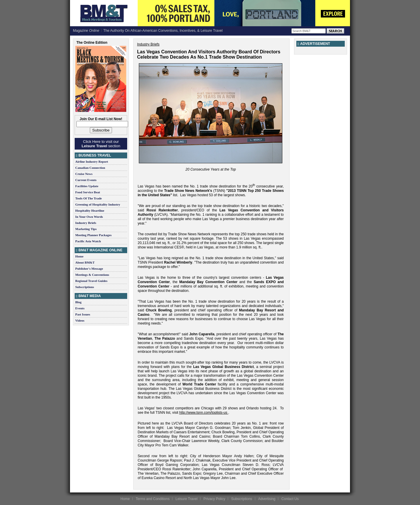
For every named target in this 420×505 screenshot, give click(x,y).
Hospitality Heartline (90, 211)
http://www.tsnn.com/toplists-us (203, 413)
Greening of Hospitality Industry (98, 204)
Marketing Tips (86, 229)
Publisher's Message (89, 269)
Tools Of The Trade (89, 198)
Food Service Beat (88, 192)
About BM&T (85, 262)
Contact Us (290, 499)
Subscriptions (85, 287)
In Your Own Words (89, 217)
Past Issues (83, 314)
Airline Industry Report (92, 162)
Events (80, 308)
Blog (78, 302)
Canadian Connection (90, 168)
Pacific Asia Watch (88, 241)
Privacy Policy (214, 499)
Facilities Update (87, 186)
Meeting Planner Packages (93, 235)
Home (79, 256)
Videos (80, 320)
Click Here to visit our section (101, 144)
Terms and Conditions (153, 499)
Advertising (267, 499)
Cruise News (84, 174)
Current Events (86, 180)
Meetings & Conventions (92, 275)
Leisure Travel (187, 499)
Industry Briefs (86, 223)
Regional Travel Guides (91, 281)
